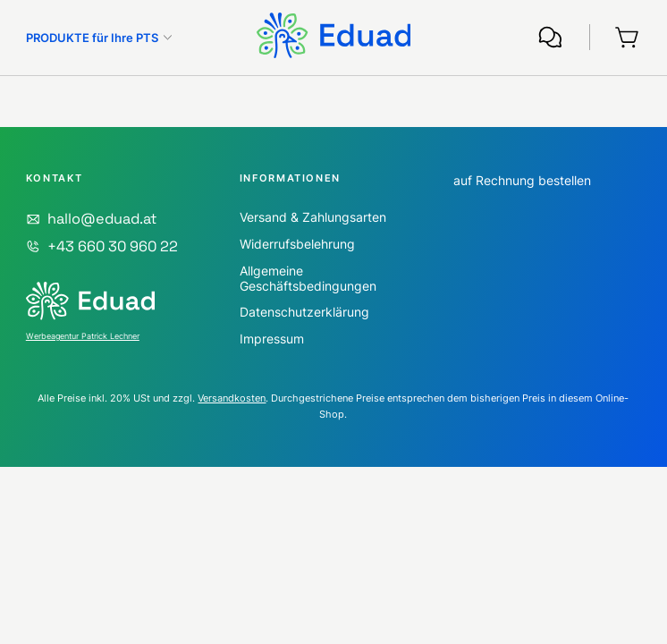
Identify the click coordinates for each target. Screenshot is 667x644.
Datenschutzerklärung (304, 312)
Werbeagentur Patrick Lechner (83, 336)
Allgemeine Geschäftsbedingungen (308, 278)
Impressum (272, 339)
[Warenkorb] (628, 37)
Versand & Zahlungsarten (313, 217)
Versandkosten (232, 398)
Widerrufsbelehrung (297, 244)
